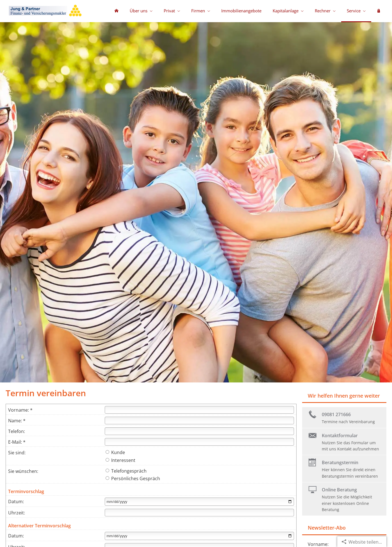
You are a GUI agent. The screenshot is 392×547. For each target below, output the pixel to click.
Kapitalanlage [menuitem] (286, 11)
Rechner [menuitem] (323, 11)
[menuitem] (117, 11)
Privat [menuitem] (169, 11)
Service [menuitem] (354, 11)
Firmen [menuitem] (198, 11)
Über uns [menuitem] (139, 11)
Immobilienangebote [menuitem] (241, 11)
